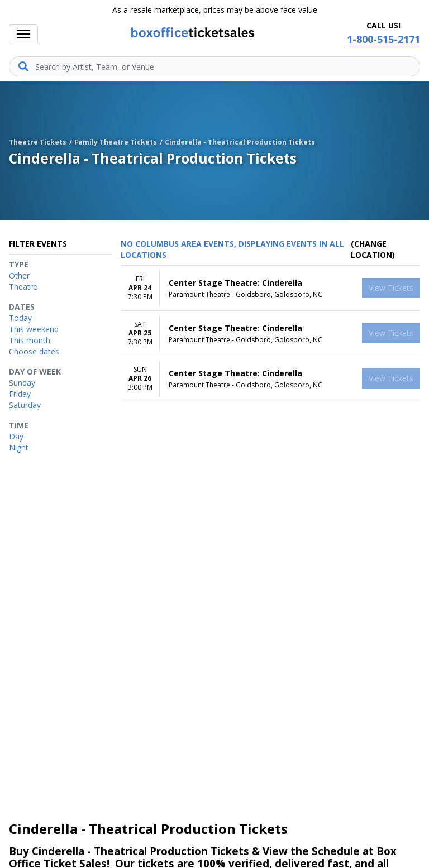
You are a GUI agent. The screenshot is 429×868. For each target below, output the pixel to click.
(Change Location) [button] (373, 249)
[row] (270, 288)
